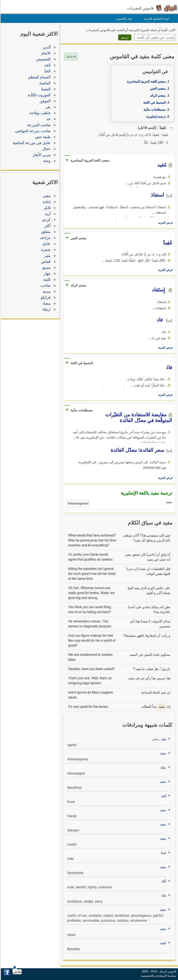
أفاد (163, 881)
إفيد (163, 796)
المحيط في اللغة (154, 103)
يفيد (163, 739)
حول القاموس (123, 19)
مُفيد (162, 943)
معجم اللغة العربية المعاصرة (146, 82)
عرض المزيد (165, 223)
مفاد (162, 767)
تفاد (163, 895)
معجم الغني (157, 89)
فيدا (163, 853)
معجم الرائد (157, 96)
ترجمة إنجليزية (155, 117)
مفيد (162, 753)
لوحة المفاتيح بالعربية (156, 19)
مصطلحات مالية (154, 110)
